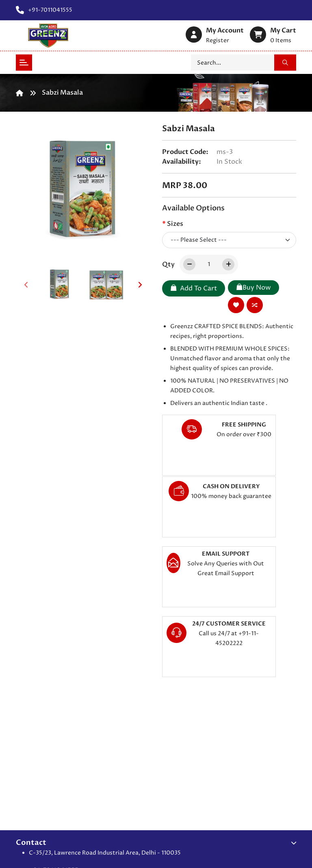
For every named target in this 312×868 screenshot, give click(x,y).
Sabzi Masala (62, 93)
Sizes (175, 224)
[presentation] (26, 285)
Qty (168, 264)
